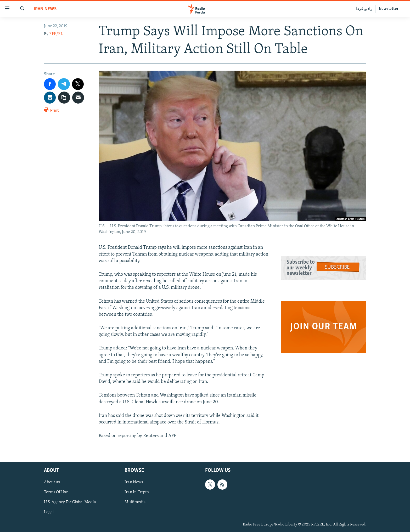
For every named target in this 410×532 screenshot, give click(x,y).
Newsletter (389, 9)
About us (52, 483)
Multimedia (135, 502)
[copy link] (64, 98)
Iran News (45, 9)
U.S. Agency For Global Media (70, 502)
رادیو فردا (364, 9)
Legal (49, 512)
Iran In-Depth (137, 493)
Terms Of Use (56, 493)
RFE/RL (56, 34)
